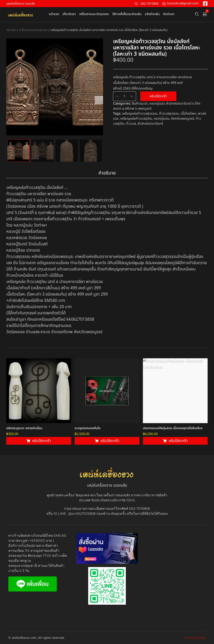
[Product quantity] (125, 96)
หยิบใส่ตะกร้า (158, 96)
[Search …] (197, 14)
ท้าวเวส (131, 124)
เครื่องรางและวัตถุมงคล (33, 30)
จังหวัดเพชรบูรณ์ (183, 119)
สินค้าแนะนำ (140, 104)
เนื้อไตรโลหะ (188, 114)
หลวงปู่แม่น (162, 119)
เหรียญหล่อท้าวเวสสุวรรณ (140, 114)
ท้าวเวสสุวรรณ (169, 114)
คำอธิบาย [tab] (107, 173)
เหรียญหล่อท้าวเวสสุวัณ (136, 119)
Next (99, 100)
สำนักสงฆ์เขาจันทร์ (150, 124)
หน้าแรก (11, 30)
